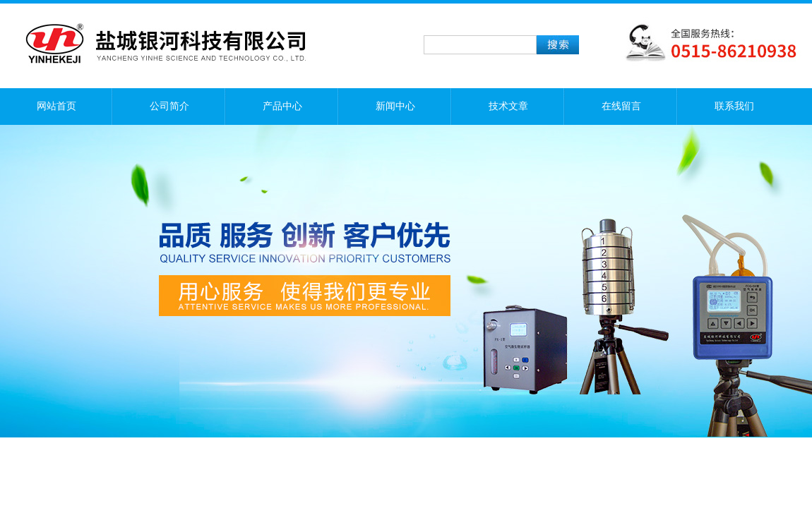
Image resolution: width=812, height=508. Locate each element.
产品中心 (282, 106)
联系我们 (734, 106)
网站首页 (56, 106)
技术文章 (508, 106)
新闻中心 (395, 106)
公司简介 (169, 106)
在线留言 (621, 106)
